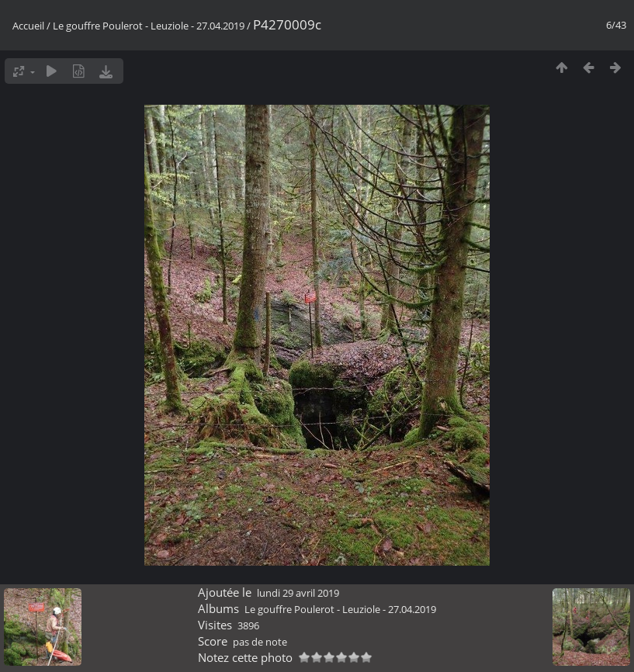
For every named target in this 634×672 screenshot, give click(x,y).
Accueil (28, 26)
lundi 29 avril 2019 (298, 593)
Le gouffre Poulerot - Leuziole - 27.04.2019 (149, 26)
